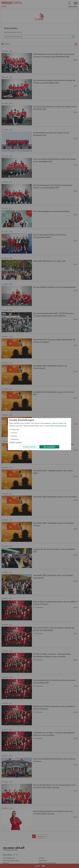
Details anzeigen (16, 443)
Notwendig (15, 429)
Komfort (14, 433)
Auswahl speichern (30, 447)
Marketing (15, 439)
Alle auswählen (49, 447)
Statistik (14, 436)
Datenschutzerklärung (58, 426)
